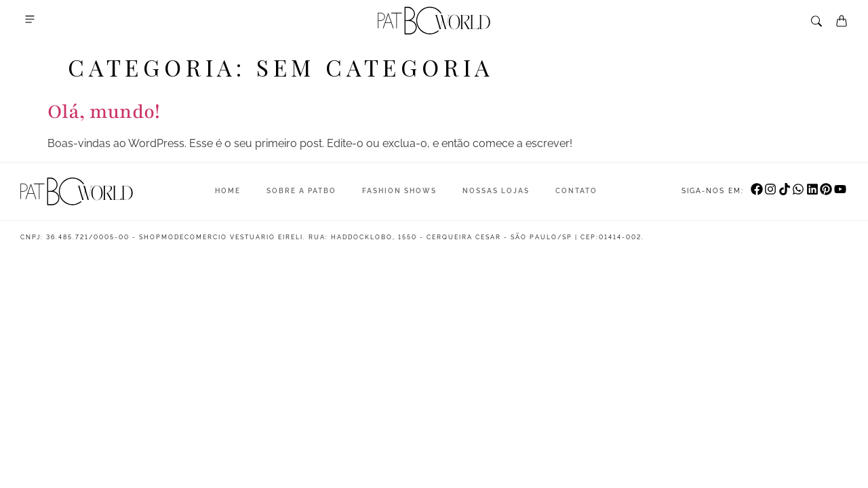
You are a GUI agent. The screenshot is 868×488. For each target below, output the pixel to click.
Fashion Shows (399, 191)
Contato (576, 191)
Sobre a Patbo (301, 191)
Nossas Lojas (496, 191)
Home (228, 191)
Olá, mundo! (104, 112)
